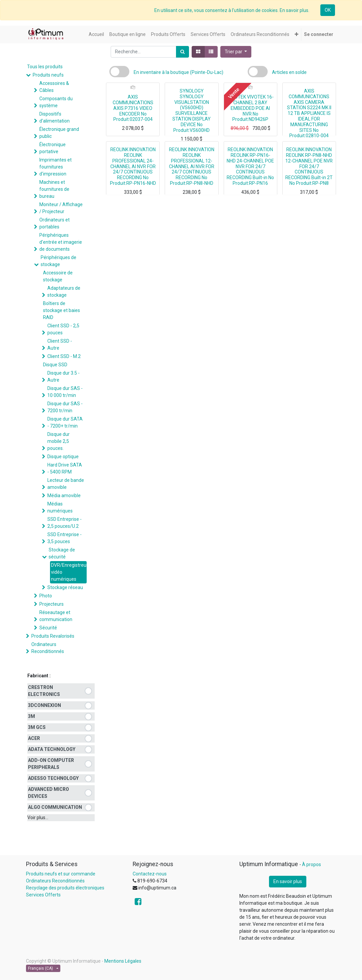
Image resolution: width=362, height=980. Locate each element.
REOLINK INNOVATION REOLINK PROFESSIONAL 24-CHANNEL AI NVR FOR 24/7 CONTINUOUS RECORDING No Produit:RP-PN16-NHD (133, 166)
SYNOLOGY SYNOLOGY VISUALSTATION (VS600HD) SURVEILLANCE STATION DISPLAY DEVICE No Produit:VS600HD (191, 111)
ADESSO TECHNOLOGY (53, 778)
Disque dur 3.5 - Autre (63, 376)
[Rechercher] (182, 52)
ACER (34, 738)
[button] (296, 34)
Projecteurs (51, 604)
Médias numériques (60, 507)
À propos (311, 864)
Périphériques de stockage (58, 261)
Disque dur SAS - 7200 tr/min (65, 407)
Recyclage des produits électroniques (65, 888)
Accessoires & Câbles (54, 87)
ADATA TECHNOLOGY (52, 749)
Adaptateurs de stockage (64, 292)
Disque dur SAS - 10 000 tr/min (65, 392)
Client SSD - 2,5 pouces (63, 329)
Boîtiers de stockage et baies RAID (61, 310)
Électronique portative (52, 148)
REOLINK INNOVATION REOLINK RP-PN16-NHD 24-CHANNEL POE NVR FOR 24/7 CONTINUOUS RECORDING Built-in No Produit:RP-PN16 (250, 166)
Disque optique (63, 457)
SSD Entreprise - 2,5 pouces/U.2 (64, 523)
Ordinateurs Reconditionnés (48, 648)
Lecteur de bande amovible (66, 484)
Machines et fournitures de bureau (54, 189)
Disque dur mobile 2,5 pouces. (58, 441)
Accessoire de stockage (58, 276)
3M (31, 716)
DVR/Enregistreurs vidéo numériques (69, 572)
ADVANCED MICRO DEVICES (48, 793)
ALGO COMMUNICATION (55, 807)
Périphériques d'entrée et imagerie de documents (61, 242)
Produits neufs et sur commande (61, 874)
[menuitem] (96, 34)
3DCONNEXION (44, 705)
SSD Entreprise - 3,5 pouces (64, 538)
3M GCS (37, 727)
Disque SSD (55, 365)
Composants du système (56, 102)
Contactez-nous (150, 874)
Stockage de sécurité (62, 553)
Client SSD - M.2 (64, 356)
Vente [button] (233, 93)
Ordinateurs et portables (54, 223)
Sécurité (48, 628)
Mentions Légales (123, 961)
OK (328, 10)
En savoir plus (288, 881)
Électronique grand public (59, 133)
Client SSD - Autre (60, 344)
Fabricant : (39, 676)
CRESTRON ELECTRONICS (44, 691)
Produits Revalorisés (53, 636)
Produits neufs (48, 75)
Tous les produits (45, 67)
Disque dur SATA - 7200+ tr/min (65, 422)
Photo (46, 596)
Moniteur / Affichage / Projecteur (61, 208)
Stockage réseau (65, 587)
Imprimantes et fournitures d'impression (55, 167)
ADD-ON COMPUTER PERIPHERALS (51, 764)
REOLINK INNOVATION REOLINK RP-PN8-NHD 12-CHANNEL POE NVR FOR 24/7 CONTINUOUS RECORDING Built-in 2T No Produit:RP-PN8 (309, 166)
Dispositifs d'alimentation (54, 117)
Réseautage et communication (56, 616)
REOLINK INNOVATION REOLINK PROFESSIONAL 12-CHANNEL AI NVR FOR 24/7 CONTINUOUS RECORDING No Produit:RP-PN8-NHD (192, 166)
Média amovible (64, 495)
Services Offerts (43, 895)
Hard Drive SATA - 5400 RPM (65, 468)
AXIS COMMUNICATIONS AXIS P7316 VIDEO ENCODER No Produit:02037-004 (133, 108)
